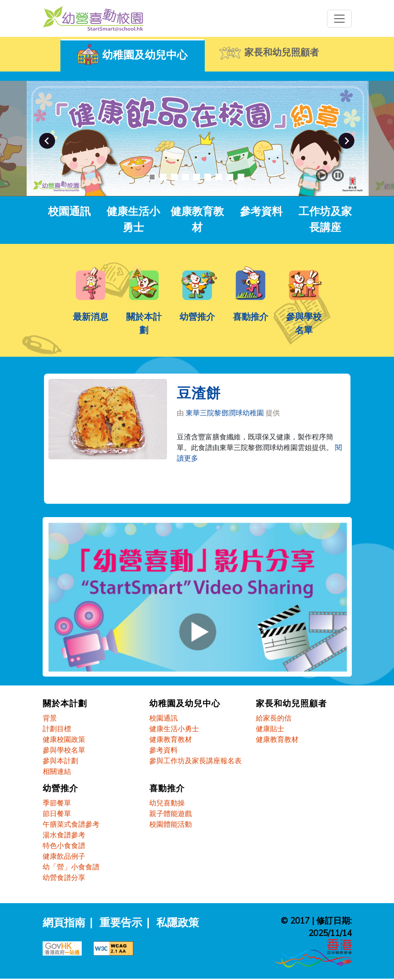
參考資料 (261, 211)
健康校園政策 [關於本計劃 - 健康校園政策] (64, 740)
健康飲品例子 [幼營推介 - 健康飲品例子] (64, 857)
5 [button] (197, 177)
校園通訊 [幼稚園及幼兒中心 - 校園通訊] (163, 719)
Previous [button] (47, 141)
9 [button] (241, 177)
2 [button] (163, 177)
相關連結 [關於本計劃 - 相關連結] (57, 772)
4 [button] (185, 177)
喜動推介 (251, 317)
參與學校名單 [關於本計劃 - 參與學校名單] (64, 751)
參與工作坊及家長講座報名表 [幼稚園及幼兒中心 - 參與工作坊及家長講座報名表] (195, 761)
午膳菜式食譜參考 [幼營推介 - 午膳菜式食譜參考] (71, 825)
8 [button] (230, 177)
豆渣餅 (199, 395)
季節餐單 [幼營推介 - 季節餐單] (57, 804)
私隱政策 (178, 924)
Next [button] (346, 141)
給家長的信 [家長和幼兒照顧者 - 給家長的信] (274, 719)
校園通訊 (69, 211)
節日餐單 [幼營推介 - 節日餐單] (57, 815)
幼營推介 (197, 317)
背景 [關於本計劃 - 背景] (50, 719)
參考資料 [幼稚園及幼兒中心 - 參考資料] (163, 751)
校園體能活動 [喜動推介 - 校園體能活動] (171, 825)
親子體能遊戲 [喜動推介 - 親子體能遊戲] (171, 815)
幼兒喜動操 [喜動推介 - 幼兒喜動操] (167, 804)
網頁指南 (64, 924)
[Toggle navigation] (339, 19)
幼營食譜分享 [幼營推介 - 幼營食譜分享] (64, 879)
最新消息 (91, 317)
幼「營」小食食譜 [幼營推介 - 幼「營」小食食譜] (71, 868)
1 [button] (152, 177)
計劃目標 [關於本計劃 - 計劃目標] (57, 729)
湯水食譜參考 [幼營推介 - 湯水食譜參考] (64, 836)
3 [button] (174, 177)
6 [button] (208, 177)
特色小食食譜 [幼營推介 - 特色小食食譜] (64, 847)
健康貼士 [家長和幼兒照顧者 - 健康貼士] (270, 729)
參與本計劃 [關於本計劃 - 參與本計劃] (60, 761)
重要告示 (121, 924)
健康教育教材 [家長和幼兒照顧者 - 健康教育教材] (277, 740)
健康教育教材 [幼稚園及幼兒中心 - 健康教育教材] (171, 740)
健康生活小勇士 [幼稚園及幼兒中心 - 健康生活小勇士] (174, 729)
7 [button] (219, 177)
